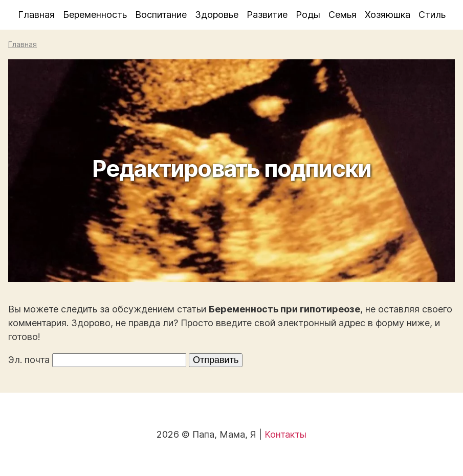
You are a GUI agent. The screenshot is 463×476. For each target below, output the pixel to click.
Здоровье (217, 15)
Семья (343, 15)
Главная (36, 15)
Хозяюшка (388, 15)
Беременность (95, 15)
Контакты (285, 434)
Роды (308, 15)
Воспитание (161, 15)
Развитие (267, 15)
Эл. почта (29, 360)
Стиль (432, 15)
